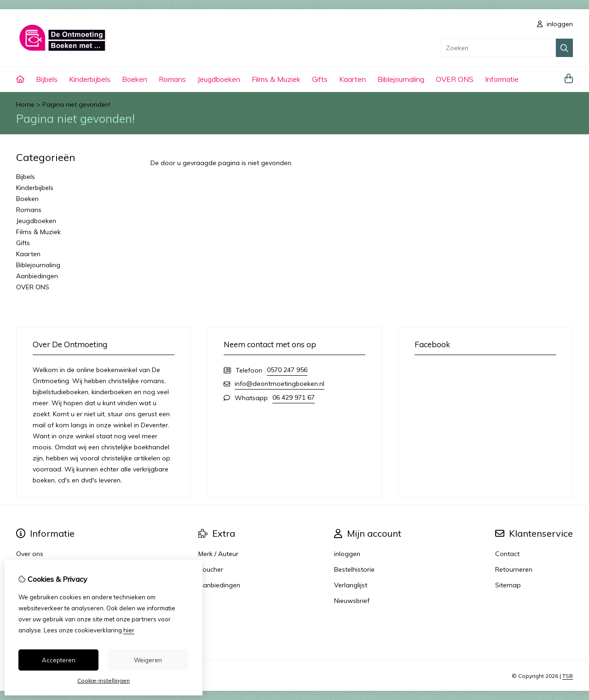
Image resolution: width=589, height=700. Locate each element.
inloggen (555, 24)
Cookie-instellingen (104, 680)
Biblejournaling (401, 79)
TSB (568, 676)
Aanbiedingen (37, 276)
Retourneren (514, 569)
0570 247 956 (287, 370)
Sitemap (508, 585)
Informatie (502, 79)
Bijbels (47, 79)
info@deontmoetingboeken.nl (280, 384)
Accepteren (59, 660)
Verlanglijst (351, 585)
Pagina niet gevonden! (76, 104)
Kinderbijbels (90, 79)
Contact (507, 554)
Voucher (211, 569)
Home (25, 104)
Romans (172, 79)
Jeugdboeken (219, 79)
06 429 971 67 (294, 397)
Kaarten (352, 79)
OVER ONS (455, 79)
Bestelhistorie (354, 569)
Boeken (135, 79)
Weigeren (148, 660)
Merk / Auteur (218, 554)
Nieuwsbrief (352, 601)
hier (129, 630)
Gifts (320, 79)
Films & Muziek (276, 79)
